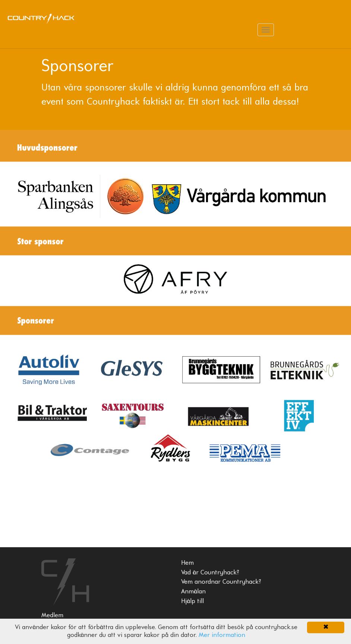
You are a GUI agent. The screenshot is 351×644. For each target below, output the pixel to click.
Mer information (222, 635)
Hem (187, 563)
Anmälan (193, 592)
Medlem (52, 616)
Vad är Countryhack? (210, 573)
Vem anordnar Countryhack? (221, 582)
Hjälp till (192, 601)
